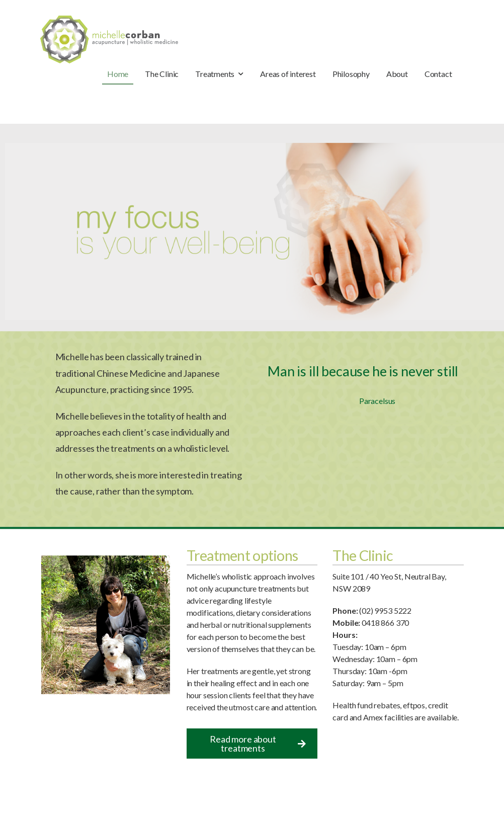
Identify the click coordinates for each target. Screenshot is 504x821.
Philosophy (351, 74)
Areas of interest (288, 74)
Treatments (215, 74)
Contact (438, 74)
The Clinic (162, 74)
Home (118, 74)
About (397, 74)
